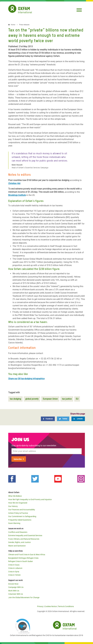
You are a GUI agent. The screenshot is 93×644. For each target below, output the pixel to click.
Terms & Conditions (66, 606)
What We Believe (15, 496)
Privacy (40, 606)
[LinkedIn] (78, 419)
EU (77, 399)
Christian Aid (14, 183)
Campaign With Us (16, 587)
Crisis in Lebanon (15, 568)
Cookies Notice (51, 606)
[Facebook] (48, 419)
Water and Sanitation (17, 546)
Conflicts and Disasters (18, 532)
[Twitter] (63, 419)
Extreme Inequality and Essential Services (25, 535)
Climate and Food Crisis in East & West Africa (27, 555)
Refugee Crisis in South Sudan (21, 561)
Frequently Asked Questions (20, 520)
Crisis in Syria (14, 572)
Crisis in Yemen (14, 575)
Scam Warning (14, 523)
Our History (13, 506)
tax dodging (15, 399)
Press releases (24, 25)
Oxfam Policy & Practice (18, 513)
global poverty (32, 399)
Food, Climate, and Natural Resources (24, 539)
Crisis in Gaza (14, 565)
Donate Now (13, 584)
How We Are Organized (18, 503)
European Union (50, 399)
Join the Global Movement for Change (24, 597)
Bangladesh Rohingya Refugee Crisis (23, 558)
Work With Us (14, 591)
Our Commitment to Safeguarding (22, 516)
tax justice (67, 399)
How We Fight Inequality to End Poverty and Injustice (30, 499)
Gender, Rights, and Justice (19, 542)
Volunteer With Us (16, 594)
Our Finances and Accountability (22, 510)
